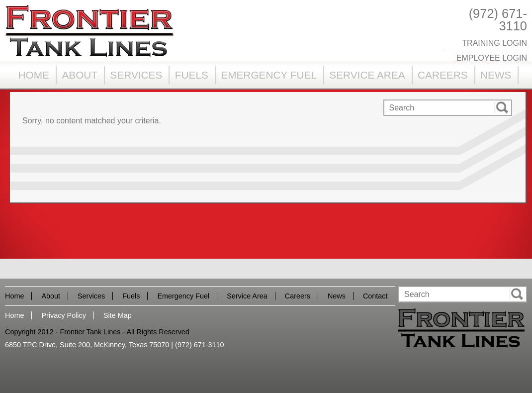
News (496, 75)
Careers (443, 75)
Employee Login (492, 58)
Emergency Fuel (269, 75)
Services (136, 75)
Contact (375, 296)
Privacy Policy (64, 315)
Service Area (367, 75)
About (80, 75)
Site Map (118, 315)
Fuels (192, 75)
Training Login (494, 43)
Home (34, 75)
